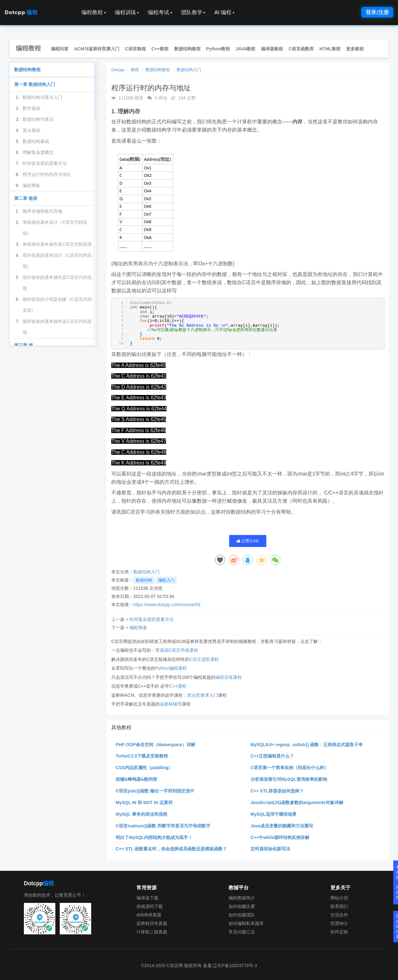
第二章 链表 (26, 198)
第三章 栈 (24, 345)
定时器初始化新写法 (270, 849)
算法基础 (31, 130)
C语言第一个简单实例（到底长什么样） (290, 768)
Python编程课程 (171, 668)
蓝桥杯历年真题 (152, 923)
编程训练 (127, 12)
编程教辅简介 (242, 898)
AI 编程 (224, 12)
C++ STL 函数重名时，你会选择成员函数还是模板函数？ (171, 849)
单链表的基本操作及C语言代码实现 (57, 244)
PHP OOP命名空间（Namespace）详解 (155, 745)
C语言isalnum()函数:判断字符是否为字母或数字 (163, 826)
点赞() (248, 541)
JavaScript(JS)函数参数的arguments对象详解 (297, 803)
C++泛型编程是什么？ (272, 756)
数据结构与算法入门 (42, 97)
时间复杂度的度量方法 (152, 619)
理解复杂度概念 (38, 152)
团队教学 (193, 12)
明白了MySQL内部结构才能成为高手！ (154, 837)
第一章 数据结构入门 (35, 84)
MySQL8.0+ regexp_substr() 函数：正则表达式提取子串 (307, 745)
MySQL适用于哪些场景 (274, 814)
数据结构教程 (158, 70)
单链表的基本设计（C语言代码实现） (55, 228)
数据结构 (144, 580)
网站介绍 (339, 898)
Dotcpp (21, 12)
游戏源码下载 (150, 906)
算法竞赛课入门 (202, 695)
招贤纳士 (339, 923)
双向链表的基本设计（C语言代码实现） (57, 261)
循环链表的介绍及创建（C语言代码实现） (57, 305)
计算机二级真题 (152, 932)
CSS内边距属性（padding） (144, 768)
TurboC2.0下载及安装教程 (142, 756)
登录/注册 (377, 12)
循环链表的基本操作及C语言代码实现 (57, 327)
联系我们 (339, 906)
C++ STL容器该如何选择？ (277, 791)
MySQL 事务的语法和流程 (141, 814)
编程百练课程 (229, 677)
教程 (135, 70)
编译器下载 (147, 898)
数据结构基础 (36, 141)
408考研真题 (149, 915)
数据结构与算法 (38, 119)
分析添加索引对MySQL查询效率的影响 (289, 779)
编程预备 (138, 628)
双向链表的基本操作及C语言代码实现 (57, 283)
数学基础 (31, 108)
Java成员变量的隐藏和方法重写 (282, 826)
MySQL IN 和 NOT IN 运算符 (144, 803)
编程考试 (160, 12)
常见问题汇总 (242, 932)
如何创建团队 (242, 915)
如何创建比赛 (242, 906)
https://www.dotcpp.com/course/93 (167, 605)
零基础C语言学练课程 (177, 650)
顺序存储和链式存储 (42, 211)
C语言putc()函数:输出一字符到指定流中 (155, 791)
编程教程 (94, 12)
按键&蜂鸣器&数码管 (136, 779)
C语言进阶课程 (204, 659)
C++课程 (178, 686)
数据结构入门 (189, 70)
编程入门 (166, 580)
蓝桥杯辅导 (171, 704)
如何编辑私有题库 (246, 923)
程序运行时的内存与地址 (47, 174)
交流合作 (339, 915)
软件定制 (339, 932)
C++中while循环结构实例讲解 (280, 837)
